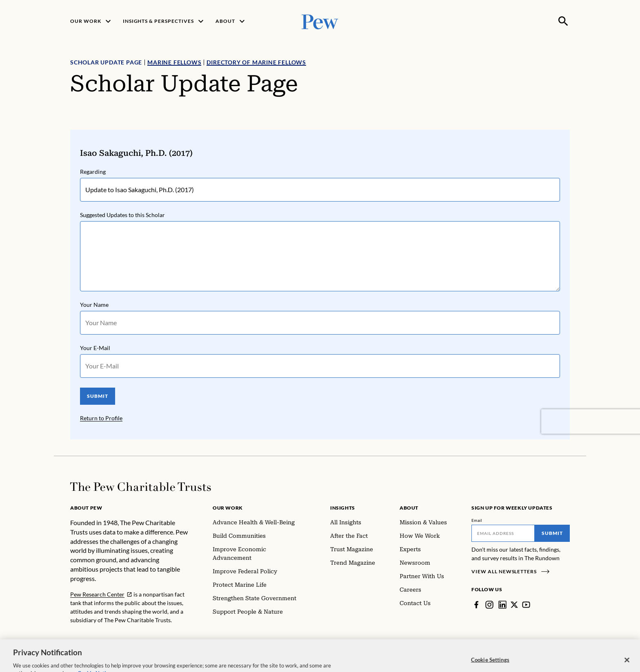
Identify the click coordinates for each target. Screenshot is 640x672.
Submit (552, 533)
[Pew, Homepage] (320, 21)
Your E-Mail (95, 348)
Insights (343, 508)
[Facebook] (476, 605)
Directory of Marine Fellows (256, 62)
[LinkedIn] (502, 605)
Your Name (94, 305)
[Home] (141, 487)
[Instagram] (489, 605)
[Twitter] (514, 605)
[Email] (503, 533)
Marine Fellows (174, 62)
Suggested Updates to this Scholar (122, 215)
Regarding (93, 172)
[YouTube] (526, 605)
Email (477, 520)
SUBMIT (98, 396)
